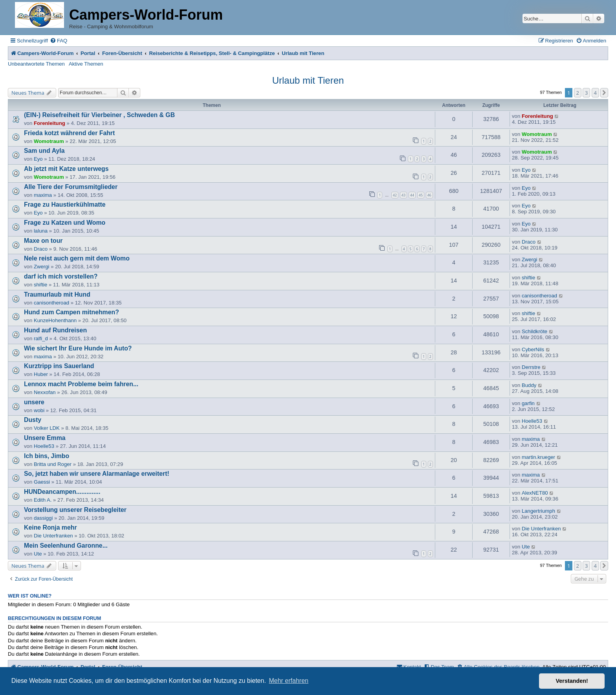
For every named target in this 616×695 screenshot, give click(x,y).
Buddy (529, 385)
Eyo (38, 159)
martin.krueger (538, 457)
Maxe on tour (43, 241)
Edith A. (43, 500)
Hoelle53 (532, 421)
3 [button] (586, 93)
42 (395, 195)
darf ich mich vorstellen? (61, 276)
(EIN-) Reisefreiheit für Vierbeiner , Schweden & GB (99, 115)
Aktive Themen (86, 64)
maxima (43, 195)
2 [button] (578, 93)
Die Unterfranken (53, 536)
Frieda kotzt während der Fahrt (69, 133)
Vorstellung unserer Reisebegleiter (75, 510)
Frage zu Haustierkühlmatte (65, 204)
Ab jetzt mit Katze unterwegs (66, 169)
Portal (88, 53)
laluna (41, 231)
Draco (41, 249)
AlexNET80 (535, 493)
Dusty (33, 420)
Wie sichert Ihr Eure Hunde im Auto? (78, 348)
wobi (39, 410)
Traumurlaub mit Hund (57, 294)
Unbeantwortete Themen (36, 64)
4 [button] (595, 93)
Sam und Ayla (44, 151)
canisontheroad (51, 303)
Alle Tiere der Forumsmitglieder (71, 187)
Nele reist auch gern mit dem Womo (77, 258)
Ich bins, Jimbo (47, 456)
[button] (604, 93)
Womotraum (49, 141)
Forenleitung (49, 123)
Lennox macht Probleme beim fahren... (81, 384)
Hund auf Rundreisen (55, 330)
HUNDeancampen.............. (62, 492)
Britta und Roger (53, 464)
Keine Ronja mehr (50, 527)
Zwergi (42, 267)
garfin (528, 403)
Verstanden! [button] (572, 681)
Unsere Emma (45, 438)
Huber (41, 374)
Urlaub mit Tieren (308, 80)
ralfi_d (41, 338)
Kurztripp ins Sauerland (59, 366)
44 (412, 195)
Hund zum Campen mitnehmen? (71, 312)
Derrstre (531, 367)
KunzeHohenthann (55, 320)
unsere (34, 402)
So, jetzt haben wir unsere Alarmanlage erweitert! (97, 474)
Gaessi (42, 482)
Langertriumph (538, 511)
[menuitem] (59, 41)
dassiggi (43, 518)
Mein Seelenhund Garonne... (66, 546)
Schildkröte (534, 331)
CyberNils (533, 349)
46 (429, 195)
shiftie (40, 285)
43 (403, 195)
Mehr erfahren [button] (289, 681)
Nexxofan (45, 392)
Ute (38, 554)
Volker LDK (47, 428)
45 (421, 195)
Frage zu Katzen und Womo (65, 223)
